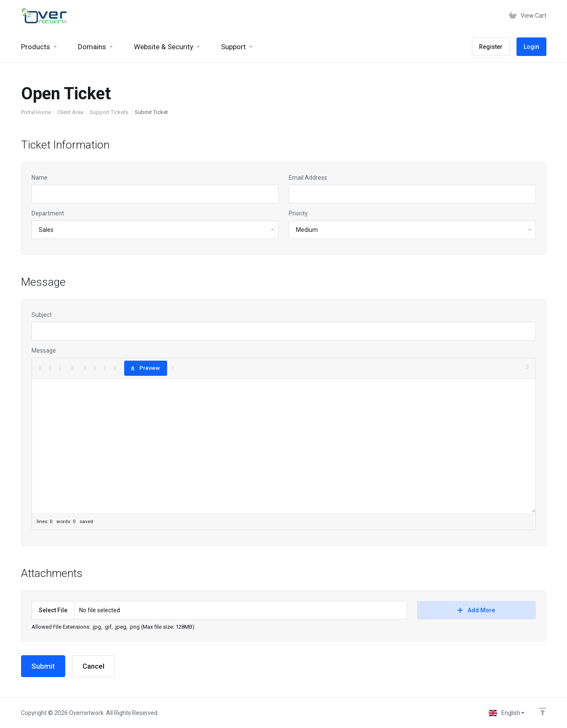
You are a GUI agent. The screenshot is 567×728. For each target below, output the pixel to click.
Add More (476, 610)
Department (48, 213)
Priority (298, 213)
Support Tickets (109, 112)
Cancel (93, 666)
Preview (146, 368)
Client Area (70, 112)
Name (40, 178)
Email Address (308, 178)
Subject (42, 315)
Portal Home (36, 112)
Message (44, 351)
